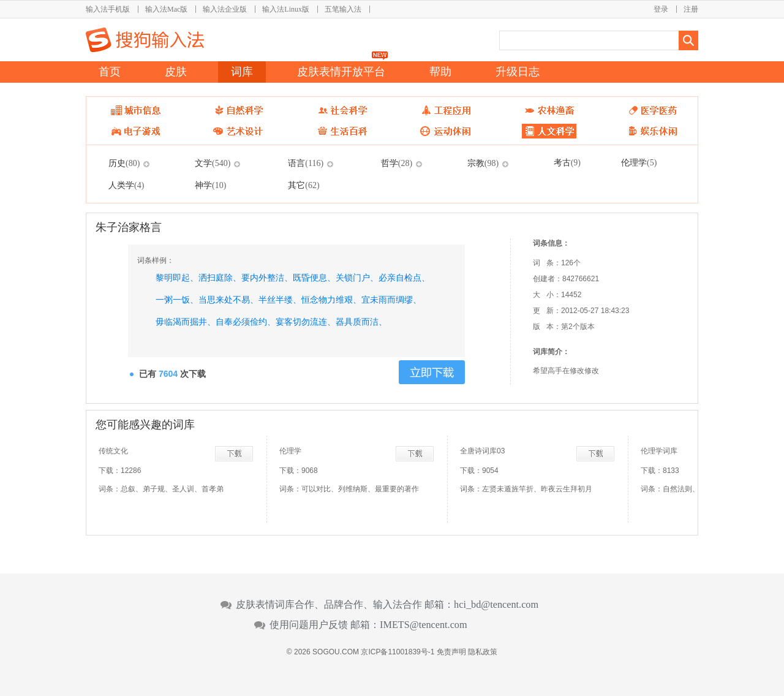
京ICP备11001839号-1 (398, 652)
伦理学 (639, 162)
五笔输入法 (343, 9)
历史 (124, 163)
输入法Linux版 (286, 9)
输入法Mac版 (166, 9)
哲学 (397, 163)
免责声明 (451, 652)
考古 (567, 162)
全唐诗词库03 (482, 451)
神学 (210, 185)
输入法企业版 (225, 9)
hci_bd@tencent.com (496, 605)
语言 (306, 163)
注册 (691, 9)
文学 (213, 163)
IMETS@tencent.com (424, 625)
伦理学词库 (659, 451)
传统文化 (113, 451)
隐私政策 (483, 652)
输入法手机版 (108, 9)
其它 (303, 185)
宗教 (483, 163)
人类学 (126, 185)
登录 (661, 9)
